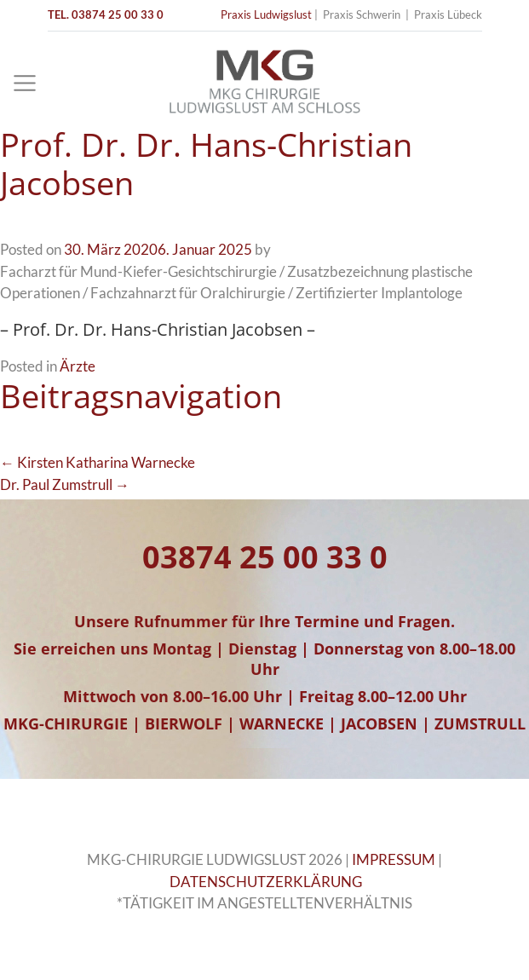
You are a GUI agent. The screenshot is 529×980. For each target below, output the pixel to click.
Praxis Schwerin (362, 14)
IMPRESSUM (394, 859)
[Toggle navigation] (25, 84)
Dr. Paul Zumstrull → (65, 484)
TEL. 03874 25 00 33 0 (106, 14)
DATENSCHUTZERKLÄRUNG (266, 882)
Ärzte (78, 366)
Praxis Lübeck (448, 14)
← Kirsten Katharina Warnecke (98, 462)
